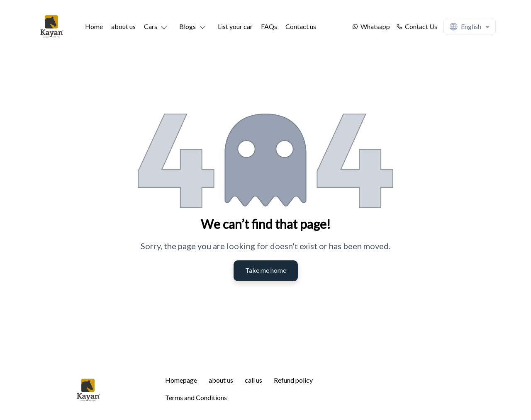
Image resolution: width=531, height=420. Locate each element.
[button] (157, 27)
